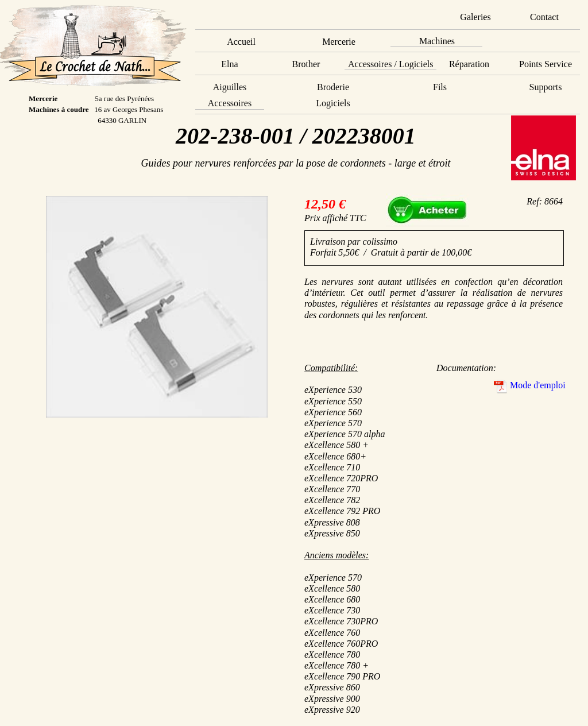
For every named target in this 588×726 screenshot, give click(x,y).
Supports (546, 87)
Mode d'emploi (538, 385)
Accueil (241, 42)
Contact (544, 17)
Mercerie (339, 42)
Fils (440, 87)
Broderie (333, 87)
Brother (306, 64)
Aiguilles (230, 87)
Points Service (546, 64)
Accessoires (230, 103)
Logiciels (333, 103)
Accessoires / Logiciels (390, 64)
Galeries (475, 17)
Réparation (469, 64)
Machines (437, 41)
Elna (229, 64)
